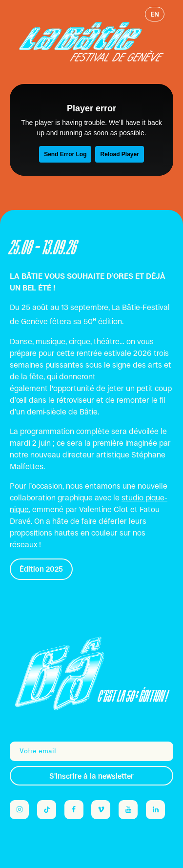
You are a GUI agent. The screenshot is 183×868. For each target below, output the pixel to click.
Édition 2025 (41, 569)
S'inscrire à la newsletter (91, 776)
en (155, 14)
